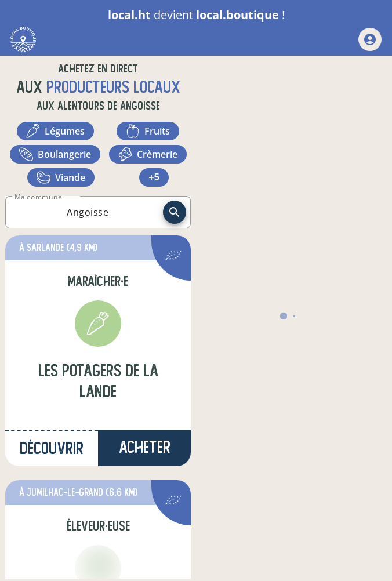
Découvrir (52, 449)
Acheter (145, 447)
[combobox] (88, 212)
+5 (154, 177)
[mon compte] (370, 39)
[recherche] (175, 212)
